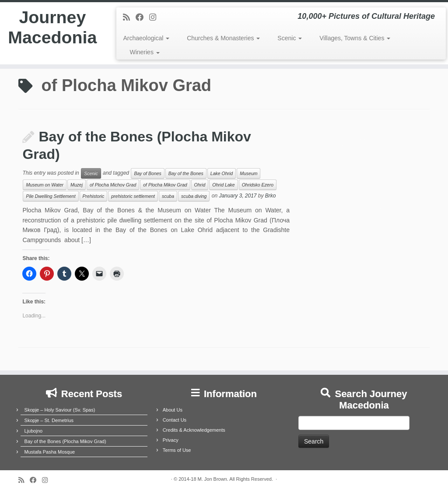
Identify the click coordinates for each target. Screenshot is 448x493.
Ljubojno (34, 431)
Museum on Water (45, 185)
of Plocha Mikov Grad (165, 185)
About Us (173, 410)
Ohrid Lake (223, 185)
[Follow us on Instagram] (156, 18)
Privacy (171, 440)
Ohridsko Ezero (258, 185)
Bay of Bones (147, 173)
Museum (248, 173)
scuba (168, 196)
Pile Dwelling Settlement (51, 196)
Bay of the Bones (186, 173)
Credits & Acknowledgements (194, 430)
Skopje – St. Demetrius (49, 420)
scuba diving (194, 196)
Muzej (77, 185)
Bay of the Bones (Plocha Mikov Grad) (65, 441)
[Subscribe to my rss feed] (129, 18)
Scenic (290, 38)
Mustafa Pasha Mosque (50, 452)
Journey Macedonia (52, 28)
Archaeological (146, 38)
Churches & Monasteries (223, 38)
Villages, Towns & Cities (355, 38)
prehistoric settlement (133, 196)
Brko (271, 196)
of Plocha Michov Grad (113, 185)
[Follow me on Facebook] (142, 18)
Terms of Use (177, 450)
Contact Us (175, 420)
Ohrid (200, 185)
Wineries (144, 52)
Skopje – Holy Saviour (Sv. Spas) (60, 410)
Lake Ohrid (222, 173)
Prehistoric (94, 196)
